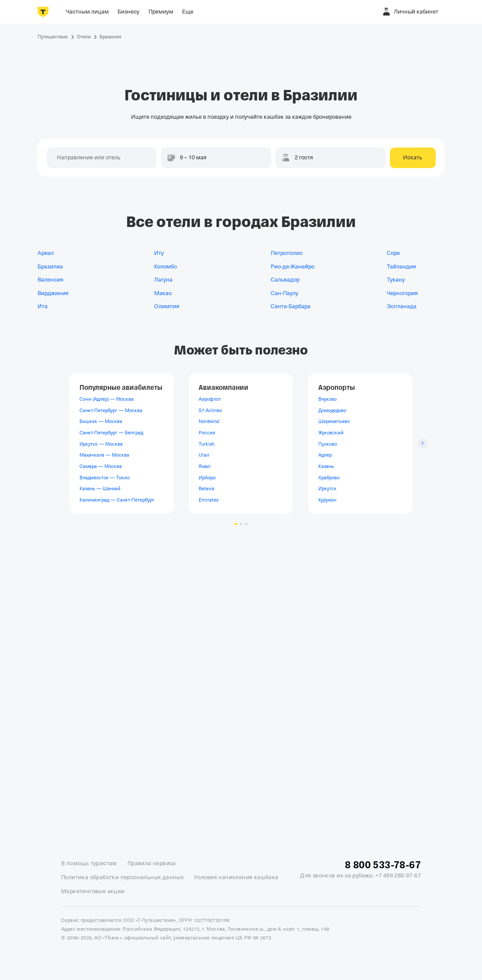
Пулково (328, 444)
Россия (207, 433)
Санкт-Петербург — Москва (111, 410)
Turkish (207, 444)
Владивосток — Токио (105, 477)
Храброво (329, 477)
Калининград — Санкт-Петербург (117, 500)
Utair (204, 455)
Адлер (325, 455)
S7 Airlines (210, 410)
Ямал (205, 466)
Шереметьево (334, 421)
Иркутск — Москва (101, 444)
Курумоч (327, 500)
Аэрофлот (210, 399)
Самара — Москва (101, 466)
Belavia (207, 488)
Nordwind (209, 421)
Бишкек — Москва (101, 421)
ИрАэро (207, 477)
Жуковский (331, 433)
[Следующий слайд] (422, 443)
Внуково (327, 399)
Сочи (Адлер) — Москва (107, 399)
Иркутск (327, 488)
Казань (326, 466)
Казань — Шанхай (100, 488)
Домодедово (332, 410)
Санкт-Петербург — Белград (111, 433)
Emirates (208, 500)
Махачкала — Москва (104, 455)
